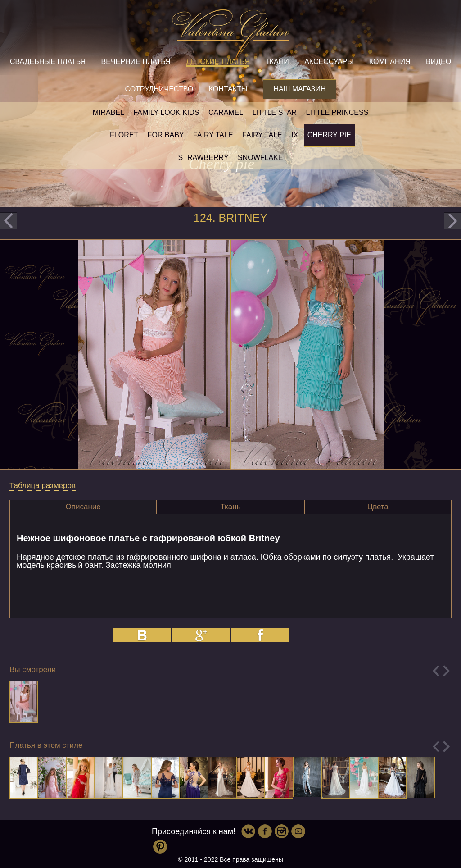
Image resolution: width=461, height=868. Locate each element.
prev (9, 221)
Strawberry (203, 158)
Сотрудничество (159, 89)
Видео (438, 62)
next (452, 221)
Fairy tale (213, 135)
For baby (166, 135)
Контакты (228, 89)
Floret (124, 135)
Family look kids (166, 112)
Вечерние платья (136, 62)
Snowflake (260, 158)
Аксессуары (329, 62)
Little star (275, 112)
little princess (337, 112)
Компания (390, 62)
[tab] (83, 507)
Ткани (277, 62)
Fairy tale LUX (270, 135)
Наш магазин (299, 89)
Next (446, 671)
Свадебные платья (48, 62)
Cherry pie (329, 135)
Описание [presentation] (83, 507)
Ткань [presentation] (230, 507)
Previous (436, 671)
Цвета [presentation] (378, 507)
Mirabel (108, 112)
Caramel (226, 112)
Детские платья (218, 62)
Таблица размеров (43, 486)
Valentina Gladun (230, 33)
